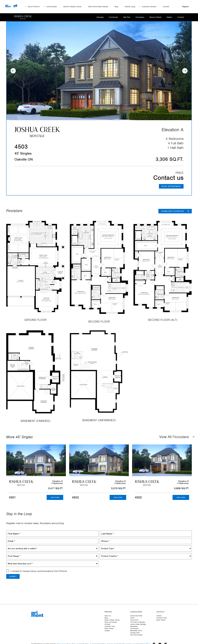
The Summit (134, 620)
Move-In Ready (155, 17)
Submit (13, 577)
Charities (107, 624)
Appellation (134, 626)
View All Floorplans (174, 437)
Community (111, 17)
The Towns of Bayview (138, 622)
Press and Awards (111, 622)
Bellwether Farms (136, 631)
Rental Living (130, 7)
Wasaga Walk (135, 633)
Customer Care (110, 626)
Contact (166, 7)
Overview (97, 17)
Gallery (169, 17)
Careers (107, 631)
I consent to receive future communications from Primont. (39, 571)
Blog (116, 7)
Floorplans (139, 17)
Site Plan (125, 17)
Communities (51, 7)
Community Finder (136, 616)
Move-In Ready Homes (72, 7)
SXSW (132, 618)
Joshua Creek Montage (138, 624)
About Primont (34, 7)
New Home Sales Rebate (98, 7)
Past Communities (136, 635)
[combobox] (52, 549)
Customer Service (149, 7)
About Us (108, 616)
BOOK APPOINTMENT (171, 186)
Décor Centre (109, 628)
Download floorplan (172, 211)
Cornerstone (134, 628)
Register (185, 7)
